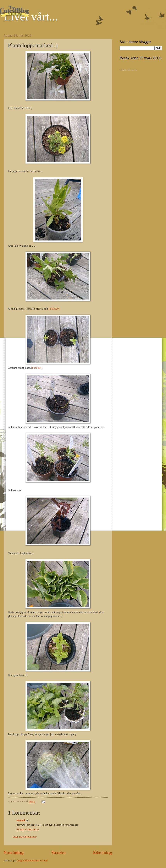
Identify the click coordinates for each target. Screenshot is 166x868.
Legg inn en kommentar (25, 837)
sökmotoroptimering (128, 70)
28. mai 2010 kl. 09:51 (28, 830)
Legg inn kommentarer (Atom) (32, 860)
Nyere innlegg (14, 853)
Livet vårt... (31, 17)
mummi (21, 820)
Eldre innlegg (102, 853)
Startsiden (58, 853)
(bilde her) (54, 309)
